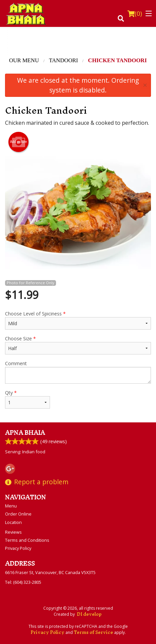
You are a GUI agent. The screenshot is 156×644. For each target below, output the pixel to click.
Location (13, 522)
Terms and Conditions (27, 540)
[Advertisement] (78, 42)
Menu (11, 506)
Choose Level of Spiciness (78, 320)
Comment (78, 372)
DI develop (89, 614)
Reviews (13, 532)
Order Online (18, 514)
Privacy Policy (18, 548)
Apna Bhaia (25, 433)
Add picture (19, 142)
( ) (135, 13)
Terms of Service (93, 632)
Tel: (23, 582)
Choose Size (78, 345)
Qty (28, 399)
